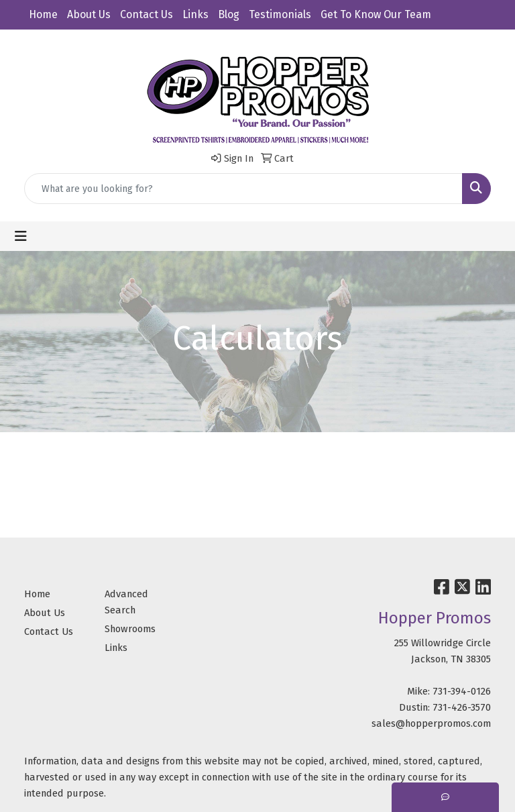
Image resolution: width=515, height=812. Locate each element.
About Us (89, 14)
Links (195, 14)
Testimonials (280, 14)
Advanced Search (126, 602)
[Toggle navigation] (21, 236)
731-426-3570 (462, 707)
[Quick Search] (243, 189)
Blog (229, 14)
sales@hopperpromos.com (431, 723)
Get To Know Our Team (376, 14)
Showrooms (130, 629)
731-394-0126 (462, 691)
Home (43, 14)
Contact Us (147, 14)
